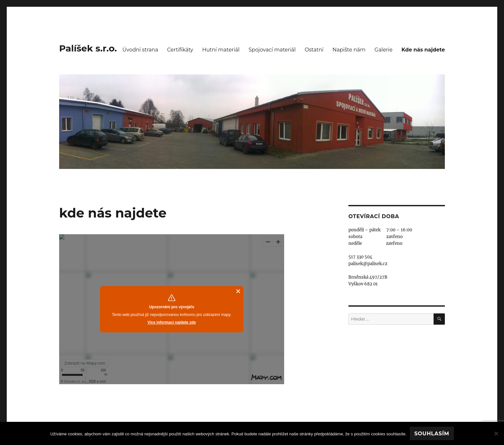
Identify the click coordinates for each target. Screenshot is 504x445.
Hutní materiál (221, 50)
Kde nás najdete (423, 50)
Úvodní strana (140, 50)
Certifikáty (180, 50)
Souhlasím (432, 434)
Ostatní (314, 50)
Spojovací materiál (272, 50)
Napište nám (349, 50)
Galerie (383, 50)
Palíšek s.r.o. (88, 48)
